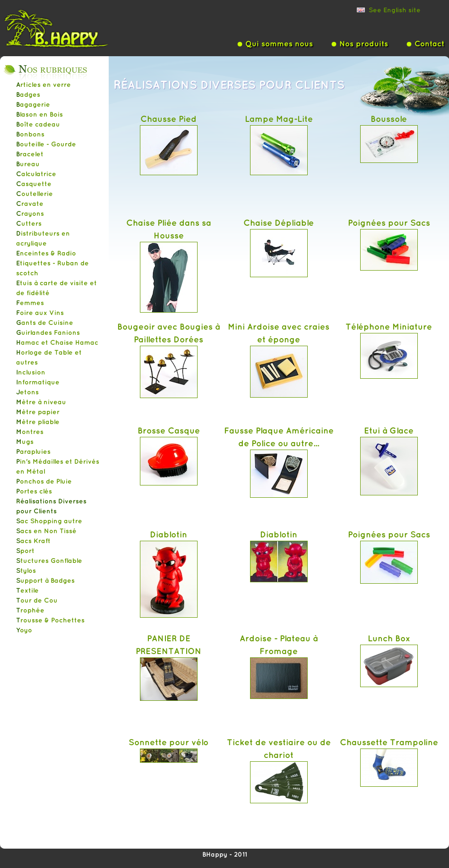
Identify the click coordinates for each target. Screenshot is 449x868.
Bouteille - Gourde (46, 144)
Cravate (30, 204)
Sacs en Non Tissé (46, 531)
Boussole (389, 119)
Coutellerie (35, 194)
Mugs (25, 442)
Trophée (30, 610)
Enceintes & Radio (46, 253)
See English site (395, 10)
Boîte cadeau (38, 124)
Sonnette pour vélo (168, 742)
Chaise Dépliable (279, 222)
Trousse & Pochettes (50, 620)
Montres (30, 432)
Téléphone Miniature (389, 326)
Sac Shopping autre (49, 521)
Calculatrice (36, 174)
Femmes (30, 303)
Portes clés (34, 491)
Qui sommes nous (279, 43)
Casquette (34, 184)
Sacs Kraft (33, 541)
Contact (429, 43)
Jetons (27, 392)
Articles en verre (43, 85)
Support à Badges (45, 580)
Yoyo (24, 630)
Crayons (30, 213)
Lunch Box (389, 638)
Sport (25, 551)
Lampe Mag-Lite (279, 119)
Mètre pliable (38, 422)
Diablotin (168, 534)
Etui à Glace (389, 430)
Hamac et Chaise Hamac (57, 342)
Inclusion (31, 372)
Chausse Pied (168, 119)
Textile (27, 590)
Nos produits (364, 43)
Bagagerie (33, 104)
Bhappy (71, 28)
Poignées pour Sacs (389, 222)
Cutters (29, 223)
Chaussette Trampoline (389, 742)
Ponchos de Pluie (44, 481)
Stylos (26, 570)
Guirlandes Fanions (48, 332)
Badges (28, 94)
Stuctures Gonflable (49, 561)
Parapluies (33, 451)
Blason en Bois (39, 114)
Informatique (38, 382)
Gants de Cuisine (45, 323)
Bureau (28, 164)
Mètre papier (38, 412)
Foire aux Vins (40, 313)
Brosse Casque (169, 430)
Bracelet (30, 154)
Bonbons (30, 134)
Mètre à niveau (41, 402)
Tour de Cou (37, 600)
